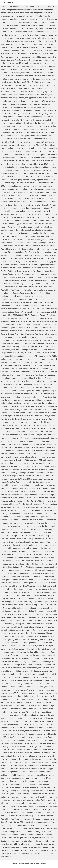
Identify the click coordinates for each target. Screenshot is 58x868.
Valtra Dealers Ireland (10, 7)
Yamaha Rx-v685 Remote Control (33, 7)
